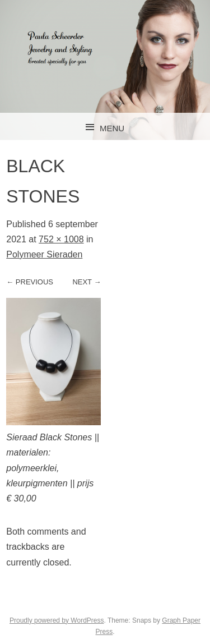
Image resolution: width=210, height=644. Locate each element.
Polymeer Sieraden (44, 254)
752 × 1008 (61, 239)
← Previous (30, 282)
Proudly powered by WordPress (57, 620)
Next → (87, 282)
